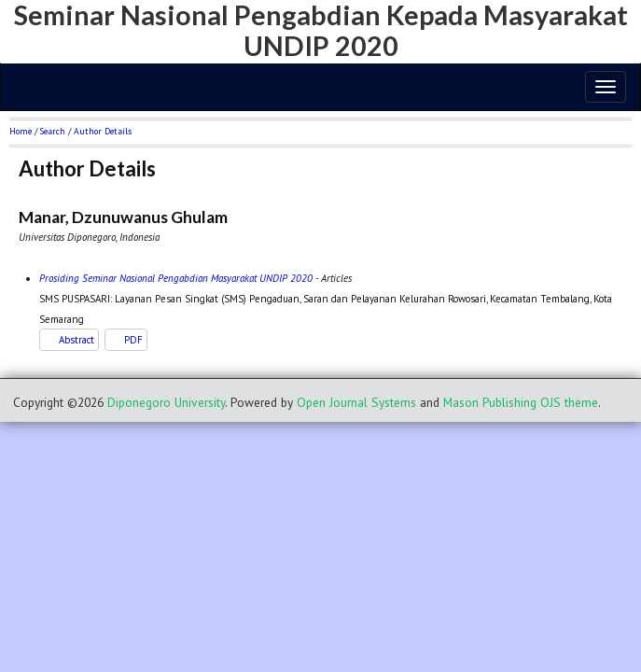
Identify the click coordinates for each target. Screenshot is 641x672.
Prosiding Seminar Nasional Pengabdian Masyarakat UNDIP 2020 (176, 278)
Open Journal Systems (356, 402)
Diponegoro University (166, 402)
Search (53, 131)
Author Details (103, 131)
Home (21, 131)
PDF (133, 340)
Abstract (77, 340)
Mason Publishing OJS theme (521, 402)
